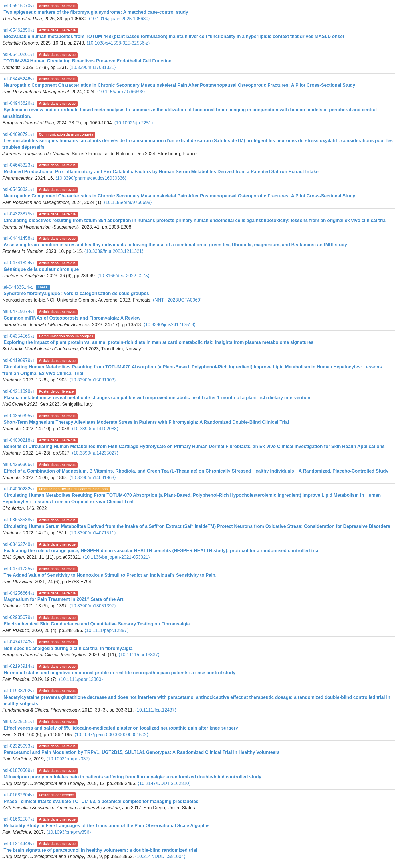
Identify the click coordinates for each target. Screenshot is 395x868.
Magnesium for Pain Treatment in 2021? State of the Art (63, 599)
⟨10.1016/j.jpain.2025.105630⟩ (119, 19)
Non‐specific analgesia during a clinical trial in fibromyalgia (68, 648)
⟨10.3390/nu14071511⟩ (93, 533)
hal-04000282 (18, 489)
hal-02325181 (18, 721)
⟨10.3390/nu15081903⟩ (93, 380)
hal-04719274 (18, 311)
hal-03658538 (18, 520)
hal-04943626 (18, 103)
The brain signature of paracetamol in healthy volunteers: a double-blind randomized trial (100, 850)
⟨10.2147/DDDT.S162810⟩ (164, 783)
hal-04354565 (18, 336)
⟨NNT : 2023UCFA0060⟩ (177, 300)
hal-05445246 (18, 79)
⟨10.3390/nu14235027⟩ (95, 453)
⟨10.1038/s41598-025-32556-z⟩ (118, 43)
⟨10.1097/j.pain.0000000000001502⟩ (111, 735)
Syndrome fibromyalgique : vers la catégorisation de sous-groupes (76, 293)
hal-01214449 (18, 844)
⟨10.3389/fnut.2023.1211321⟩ (114, 251)
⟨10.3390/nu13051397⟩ (93, 606)
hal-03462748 (18, 544)
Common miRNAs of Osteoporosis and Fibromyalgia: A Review (72, 318)
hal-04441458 (18, 238)
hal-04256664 (18, 593)
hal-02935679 (18, 617)
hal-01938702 (18, 691)
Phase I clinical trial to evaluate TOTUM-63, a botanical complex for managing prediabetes (101, 801)
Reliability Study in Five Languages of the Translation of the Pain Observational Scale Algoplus (106, 826)
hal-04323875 (18, 214)
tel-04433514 (18, 287)
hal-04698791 (18, 134)
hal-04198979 (18, 360)
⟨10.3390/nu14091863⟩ (93, 478)
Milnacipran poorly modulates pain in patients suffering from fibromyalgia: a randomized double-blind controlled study (132, 777)
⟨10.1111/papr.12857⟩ (106, 630)
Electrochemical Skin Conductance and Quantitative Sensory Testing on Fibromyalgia (96, 624)
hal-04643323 (18, 165)
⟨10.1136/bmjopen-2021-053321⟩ (116, 557)
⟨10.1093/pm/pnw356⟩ (69, 832)
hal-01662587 (18, 819)
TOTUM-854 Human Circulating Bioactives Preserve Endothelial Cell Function (87, 61)
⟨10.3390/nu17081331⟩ (93, 67)
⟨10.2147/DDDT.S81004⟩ (160, 856)
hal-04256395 (18, 416)
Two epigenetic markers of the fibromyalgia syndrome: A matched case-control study (96, 12)
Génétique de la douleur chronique (41, 269)
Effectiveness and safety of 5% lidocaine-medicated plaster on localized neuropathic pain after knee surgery (121, 728)
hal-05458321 (18, 189)
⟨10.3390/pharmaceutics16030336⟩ (91, 178)
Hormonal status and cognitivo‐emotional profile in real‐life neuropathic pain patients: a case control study (119, 673)
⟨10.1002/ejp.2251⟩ (134, 123)
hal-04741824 (18, 263)
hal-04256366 (18, 464)
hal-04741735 (18, 569)
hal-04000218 (18, 440)
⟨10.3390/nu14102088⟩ (95, 429)
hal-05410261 (18, 54)
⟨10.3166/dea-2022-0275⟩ (123, 276)
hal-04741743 (18, 642)
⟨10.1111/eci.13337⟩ (139, 655)
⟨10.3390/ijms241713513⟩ (170, 325)
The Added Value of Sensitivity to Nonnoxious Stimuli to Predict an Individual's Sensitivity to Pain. (110, 575)
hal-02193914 (18, 666)
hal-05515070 (18, 6)
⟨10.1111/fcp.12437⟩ (156, 710)
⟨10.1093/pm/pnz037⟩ (68, 759)
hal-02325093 (18, 746)
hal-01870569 (18, 770)
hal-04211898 (18, 391)
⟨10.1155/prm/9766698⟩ (121, 92)
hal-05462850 (18, 30)
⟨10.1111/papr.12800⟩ (81, 679)
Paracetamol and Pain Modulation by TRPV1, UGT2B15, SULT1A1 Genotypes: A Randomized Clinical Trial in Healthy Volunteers (141, 752)
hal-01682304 (18, 795)
